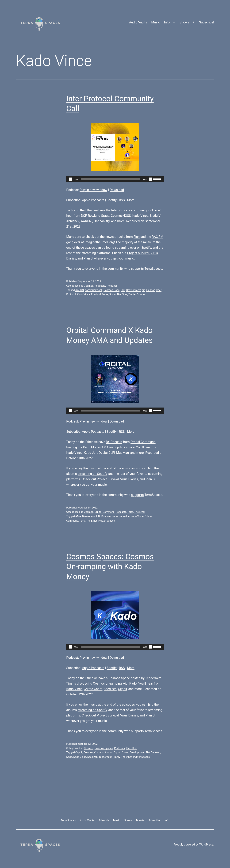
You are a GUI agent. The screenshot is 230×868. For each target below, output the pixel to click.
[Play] (70, 179)
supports (137, 269)
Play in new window (93, 190)
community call (94, 290)
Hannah (99, 221)
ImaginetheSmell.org (99, 242)
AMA (78, 516)
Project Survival (138, 253)
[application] (115, 179)
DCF (84, 216)
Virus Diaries (129, 479)
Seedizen (110, 689)
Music (156, 22)
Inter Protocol (121, 210)
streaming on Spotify (92, 474)
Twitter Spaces (137, 294)
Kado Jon (91, 453)
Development (134, 290)
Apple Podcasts (93, 200)
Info (167, 22)
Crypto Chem (93, 689)
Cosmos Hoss (111, 290)
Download (117, 190)
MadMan (123, 453)
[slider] (111, 179)
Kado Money (92, 447)
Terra (130, 512)
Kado (115, 516)
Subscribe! (207, 22)
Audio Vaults (138, 22)
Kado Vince (140, 216)
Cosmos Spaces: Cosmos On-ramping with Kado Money (110, 567)
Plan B (88, 258)
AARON (86, 221)
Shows (184, 22)
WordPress (206, 844)
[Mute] (151, 179)
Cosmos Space (119, 678)
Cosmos (89, 286)
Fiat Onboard (153, 752)
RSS (122, 200)
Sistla (112, 294)
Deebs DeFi (107, 453)
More (131, 200)
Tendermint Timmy (109, 757)
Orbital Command (143, 442)
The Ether (112, 286)
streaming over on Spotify (133, 248)
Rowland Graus (99, 216)
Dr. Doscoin (114, 442)
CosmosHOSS (121, 216)
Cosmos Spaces (104, 748)
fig (108, 221)
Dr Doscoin (104, 516)
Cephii (123, 689)
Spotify (112, 200)
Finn (137, 237)
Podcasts (100, 286)
